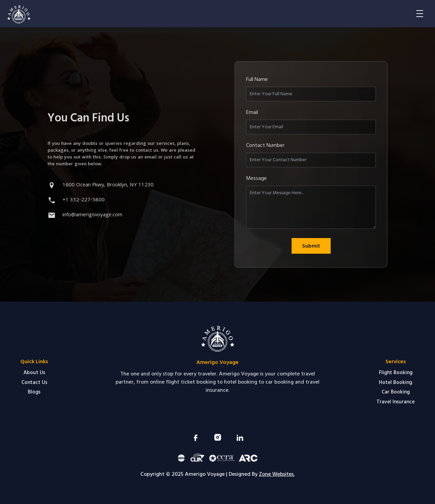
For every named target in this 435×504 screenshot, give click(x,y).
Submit (311, 246)
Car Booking (396, 392)
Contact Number (265, 145)
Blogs (34, 392)
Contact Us (34, 382)
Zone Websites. (277, 474)
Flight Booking (396, 373)
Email (252, 112)
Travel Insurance (396, 402)
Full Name (257, 79)
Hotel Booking (396, 382)
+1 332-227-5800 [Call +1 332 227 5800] (84, 200)
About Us (34, 373)
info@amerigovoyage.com (92, 215)
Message (256, 178)
